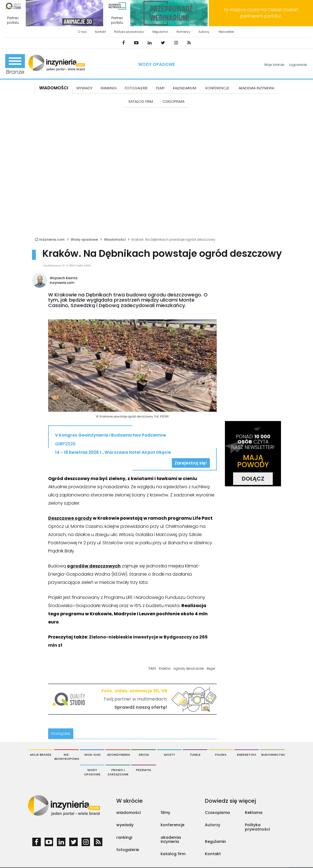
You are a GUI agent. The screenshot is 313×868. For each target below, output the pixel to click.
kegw (211, 668)
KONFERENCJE (217, 88)
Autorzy (204, 32)
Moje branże (274, 65)
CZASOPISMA (173, 101)
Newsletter (226, 32)
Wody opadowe (156, 64)
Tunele (195, 755)
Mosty (169, 755)
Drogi (144, 755)
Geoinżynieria (119, 755)
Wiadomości (54, 88)
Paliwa (221, 755)
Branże (15, 65)
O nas (82, 32)
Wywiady (84, 88)
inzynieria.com (62, 283)
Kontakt (100, 32)
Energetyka (247, 755)
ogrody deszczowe (189, 668)
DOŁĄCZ (253, 479)
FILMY (160, 88)
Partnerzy (183, 32)
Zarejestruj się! (191, 463)
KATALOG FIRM (141, 101)
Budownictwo (273, 755)
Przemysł (144, 770)
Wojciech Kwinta (64, 278)
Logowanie (298, 65)
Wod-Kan (92, 755)
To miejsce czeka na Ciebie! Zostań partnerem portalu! (261, 13)
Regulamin (160, 32)
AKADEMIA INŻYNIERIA (256, 88)
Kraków (165, 668)
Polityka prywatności (129, 32)
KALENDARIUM (185, 88)
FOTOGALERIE (136, 88)
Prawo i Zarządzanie (118, 772)
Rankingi (109, 88)
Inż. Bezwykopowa (67, 757)
